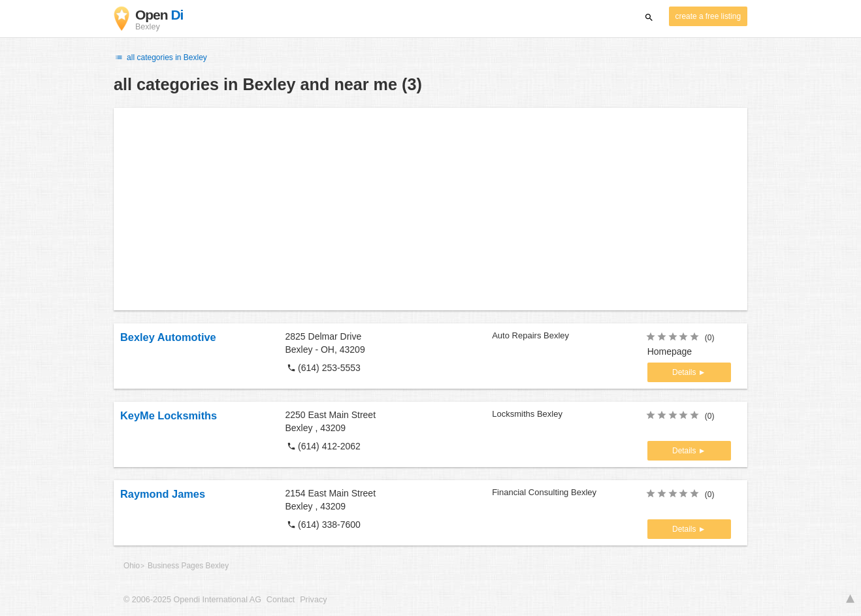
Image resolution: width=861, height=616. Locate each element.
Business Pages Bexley (188, 566)
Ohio (132, 566)
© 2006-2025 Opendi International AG (192, 600)
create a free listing (708, 16)
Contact (281, 600)
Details (685, 372)
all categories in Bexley (160, 57)
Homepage (670, 351)
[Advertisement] (431, 209)
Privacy (313, 600)
